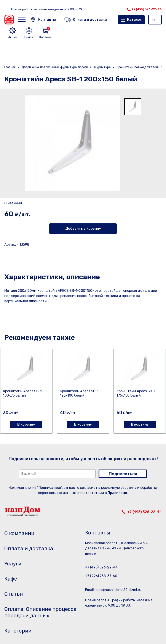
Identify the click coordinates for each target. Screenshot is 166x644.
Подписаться (123, 474)
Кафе (11, 579)
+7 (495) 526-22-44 (147, 9)
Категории (18, 631)
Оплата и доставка (29, 549)
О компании (19, 533)
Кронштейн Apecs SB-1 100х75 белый (22, 393)
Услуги (13, 564)
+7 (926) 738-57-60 (101, 576)
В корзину (26, 424)
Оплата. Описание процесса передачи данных (40, 612)
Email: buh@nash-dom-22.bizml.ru (113, 590)
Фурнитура (102, 67)
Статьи (14, 594)
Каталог (134, 20)
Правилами (117, 493)
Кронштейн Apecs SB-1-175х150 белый (137, 393)
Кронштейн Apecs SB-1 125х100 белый (79, 393)
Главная (10, 67)
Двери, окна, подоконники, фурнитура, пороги (55, 67)
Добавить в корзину (83, 228)
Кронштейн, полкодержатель (138, 67)
